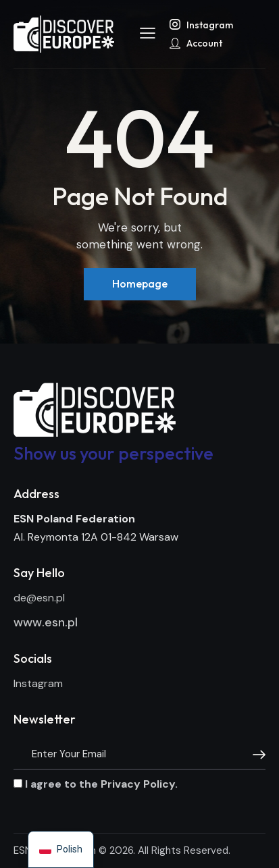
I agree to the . (96, 784)
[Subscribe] (255, 755)
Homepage (140, 283)
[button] (148, 33)
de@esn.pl (39, 598)
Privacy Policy (138, 784)
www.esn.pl (46, 622)
